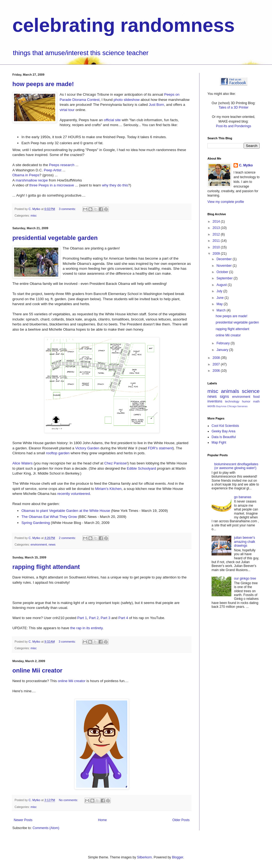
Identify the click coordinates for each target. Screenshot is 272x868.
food (256, 397)
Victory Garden (87, 448)
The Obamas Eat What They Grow (49, 517)
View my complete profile (226, 202)
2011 (217, 241)
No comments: (69, 800)
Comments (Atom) (46, 828)
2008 (217, 358)
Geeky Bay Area (224, 431)
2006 (217, 371)
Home (102, 820)
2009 (217, 254)
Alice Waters (23, 463)
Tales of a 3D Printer (234, 107)
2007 (217, 364)
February (224, 343)
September (225, 278)
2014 (217, 222)
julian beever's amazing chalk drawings (245, 542)
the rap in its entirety (87, 628)
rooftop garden (58, 453)
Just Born (157, 105)
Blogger (178, 857)
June (220, 298)
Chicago (232, 406)
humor (246, 401)
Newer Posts (23, 820)
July (220, 291)
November (225, 266)
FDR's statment (160, 448)
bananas (242, 406)
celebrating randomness (123, 25)
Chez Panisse (116, 463)
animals (230, 391)
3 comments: (68, 209)
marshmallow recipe (32, 180)
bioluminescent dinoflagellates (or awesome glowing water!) (236, 466)
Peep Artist (53, 170)
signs (224, 396)
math (256, 401)
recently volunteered (73, 494)
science (251, 391)
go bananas (243, 497)
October (223, 272)
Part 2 (94, 618)
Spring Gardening (36, 523)
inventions (215, 401)
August (222, 285)
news (52, 544)
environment (39, 544)
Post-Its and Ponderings (234, 126)
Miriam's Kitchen (108, 489)
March (222, 310)
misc (34, 215)
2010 (217, 247)
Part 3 (105, 618)
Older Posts (181, 820)
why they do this (115, 185)
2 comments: (68, 538)
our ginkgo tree (245, 578)
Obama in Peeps (26, 175)
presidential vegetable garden (55, 238)
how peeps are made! (43, 84)
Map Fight (219, 442)
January (223, 350)
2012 (217, 234)
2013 (217, 228)
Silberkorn (145, 857)
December (225, 259)
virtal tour (67, 110)
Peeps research (62, 165)
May (220, 304)
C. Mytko (246, 165)
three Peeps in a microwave (52, 185)
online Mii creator (37, 670)
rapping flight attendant (46, 567)
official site (112, 120)
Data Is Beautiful (224, 437)
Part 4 (123, 618)
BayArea (221, 406)
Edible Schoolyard (141, 468)
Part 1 (82, 618)
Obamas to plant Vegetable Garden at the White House (66, 511)
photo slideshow (127, 100)
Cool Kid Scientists (225, 426)
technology (232, 401)
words (211, 406)
